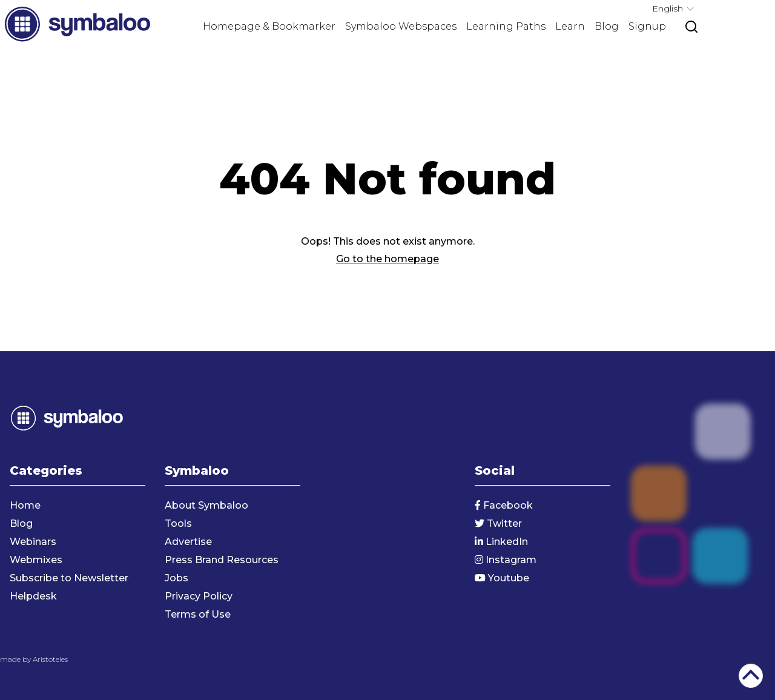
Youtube (502, 578)
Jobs (176, 578)
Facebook (504, 505)
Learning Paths (506, 26)
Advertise (188, 542)
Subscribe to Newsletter (69, 578)
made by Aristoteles (34, 659)
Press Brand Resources (222, 560)
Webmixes (36, 560)
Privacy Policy (199, 596)
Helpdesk (33, 596)
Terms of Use (198, 614)
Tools (178, 523)
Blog (607, 26)
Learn (570, 26)
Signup (647, 26)
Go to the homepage (387, 259)
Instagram (506, 560)
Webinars (33, 542)
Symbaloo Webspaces (401, 26)
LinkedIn (501, 542)
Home (25, 505)
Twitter (498, 523)
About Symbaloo (206, 505)
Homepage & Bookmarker (269, 26)
